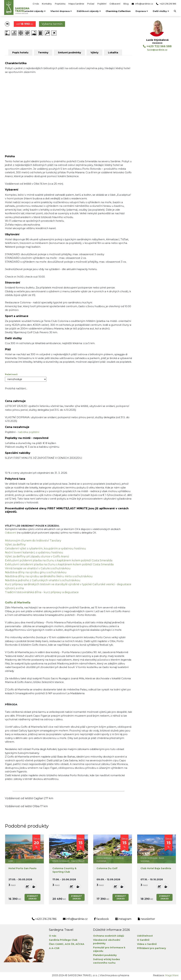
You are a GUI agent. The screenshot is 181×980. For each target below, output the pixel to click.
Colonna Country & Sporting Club (64, 870)
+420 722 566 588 (157, 46)
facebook (101, 919)
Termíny (43, 53)
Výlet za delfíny (15, 545)
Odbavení (115, 4)
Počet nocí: (11, 374)
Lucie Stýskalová (157, 40)
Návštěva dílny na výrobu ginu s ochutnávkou (36, 572)
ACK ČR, (70, 944)
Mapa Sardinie (76, 4)
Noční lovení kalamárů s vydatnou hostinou (34, 552)
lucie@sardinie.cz (157, 50)
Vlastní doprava (61, 11)
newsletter (146, 919)
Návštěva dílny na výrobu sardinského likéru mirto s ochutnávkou (49, 576)
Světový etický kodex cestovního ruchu (107, 961)
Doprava (142, 11)
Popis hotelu (20, 53)
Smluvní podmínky (69, 53)
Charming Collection (118, 11)
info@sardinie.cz (142, 4)
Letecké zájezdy (35, 11)
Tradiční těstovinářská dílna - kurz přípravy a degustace (42, 592)
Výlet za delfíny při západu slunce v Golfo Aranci (37, 556)
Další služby (161, 11)
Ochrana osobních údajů (109, 936)
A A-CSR (54, 948)
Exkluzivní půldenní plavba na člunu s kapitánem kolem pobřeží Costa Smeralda (59, 560)
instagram (123, 919)
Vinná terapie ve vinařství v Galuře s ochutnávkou (38, 568)
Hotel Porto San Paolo (22, 868)
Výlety (94, 53)
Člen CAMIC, (57, 944)
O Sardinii (143, 940)
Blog (126, 4)
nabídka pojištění (28, 432)
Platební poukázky (105, 955)
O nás (36, 4)
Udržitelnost (145, 936)
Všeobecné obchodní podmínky (107, 942)
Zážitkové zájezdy (89, 11)
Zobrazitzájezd (33, 897)
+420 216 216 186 (166, 4)
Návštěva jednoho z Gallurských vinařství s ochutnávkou (43, 580)
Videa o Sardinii (147, 944)
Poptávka (60, 4)
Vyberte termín (52, 24)
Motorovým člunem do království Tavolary (33, 541)
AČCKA (80, 944)
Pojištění (102, 4)
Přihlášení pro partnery (151, 948)
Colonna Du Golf (107, 868)
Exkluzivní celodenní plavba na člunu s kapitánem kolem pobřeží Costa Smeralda (59, 564)
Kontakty (47, 4)
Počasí (91, 4)
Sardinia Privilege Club (63, 940)
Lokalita (113, 53)
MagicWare (172, 975)
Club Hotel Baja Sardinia (156, 868)
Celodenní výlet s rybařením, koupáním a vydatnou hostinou (45, 548)
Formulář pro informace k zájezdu (109, 949)
